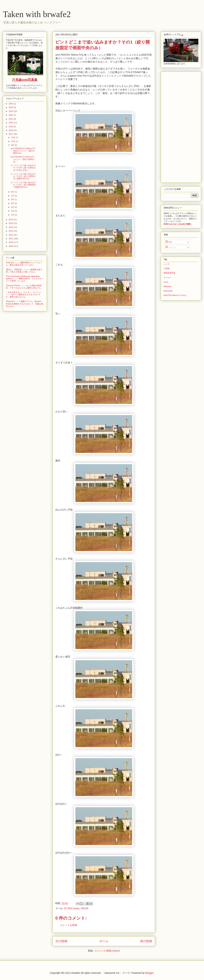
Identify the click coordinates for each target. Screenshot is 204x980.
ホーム (104, 941)
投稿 (169, 242)
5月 (13, 203)
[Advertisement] (174, 126)
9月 (13, 145)
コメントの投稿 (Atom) (107, 951)
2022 (11, 115)
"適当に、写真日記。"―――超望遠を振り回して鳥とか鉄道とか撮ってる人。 (24, 271)
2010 (11, 242)
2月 (13, 211)
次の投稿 (61, 941)
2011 (11, 239)
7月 (13, 196)
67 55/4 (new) (72, 908)
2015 (11, 223)
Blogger (149, 973)
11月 (13, 141)
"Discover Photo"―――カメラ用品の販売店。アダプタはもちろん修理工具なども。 (24, 287)
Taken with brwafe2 (37, 14)
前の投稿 (146, 941)
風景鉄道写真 (169, 273)
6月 (13, 199)
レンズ (166, 264)
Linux (166, 282)
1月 (13, 215)
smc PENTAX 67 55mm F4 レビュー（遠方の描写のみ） (23, 159)
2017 (11, 134)
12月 (13, 137)
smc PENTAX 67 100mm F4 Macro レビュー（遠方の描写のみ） (23, 151)
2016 (11, 220)
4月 (13, 207)
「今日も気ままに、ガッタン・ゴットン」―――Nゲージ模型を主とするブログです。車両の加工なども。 (24, 295)
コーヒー (167, 277)
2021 (11, 119)
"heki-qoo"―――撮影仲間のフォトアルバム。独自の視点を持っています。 (24, 264)
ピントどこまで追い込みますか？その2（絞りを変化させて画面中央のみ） (23, 176)
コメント (171, 247)
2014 (11, 227)
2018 (11, 130)
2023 (11, 111)
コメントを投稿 (68, 925)
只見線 (166, 268)
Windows (168, 286)
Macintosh (168, 291)
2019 (11, 127)
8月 (13, 192)
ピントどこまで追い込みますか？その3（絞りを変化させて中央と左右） (23, 168)
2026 (11, 104)
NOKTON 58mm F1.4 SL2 (175, 295)
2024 (11, 107)
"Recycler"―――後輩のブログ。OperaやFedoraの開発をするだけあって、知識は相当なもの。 (24, 304)
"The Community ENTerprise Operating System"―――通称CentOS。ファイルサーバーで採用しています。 (24, 279)
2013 (11, 231)
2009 (11, 246)
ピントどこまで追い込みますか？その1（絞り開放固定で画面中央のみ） (23, 185)
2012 (11, 235)
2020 (11, 123)
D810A (85, 908)
